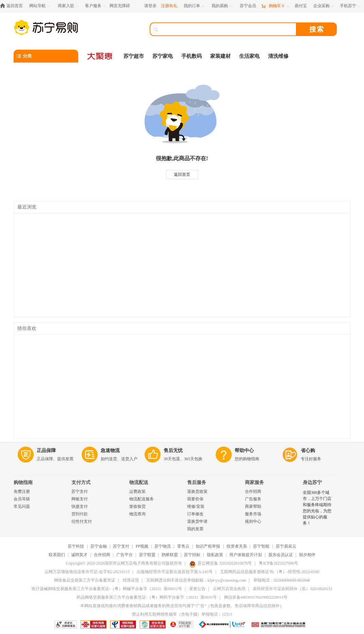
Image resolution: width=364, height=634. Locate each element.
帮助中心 (244, 451)
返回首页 (182, 174)
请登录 (150, 6)
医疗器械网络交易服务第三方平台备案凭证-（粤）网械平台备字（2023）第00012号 (107, 589)
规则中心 (253, 521)
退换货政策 (197, 491)
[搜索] (228, 29)
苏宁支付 (80, 491)
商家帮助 (253, 506)
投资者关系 (237, 546)
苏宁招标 (192, 555)
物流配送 (139, 482)
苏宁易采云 (286, 546)
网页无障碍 (120, 6)
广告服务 (253, 499)
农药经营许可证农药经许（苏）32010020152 (293, 589)
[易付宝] (301, 6)
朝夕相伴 (307, 555)
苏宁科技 (76, 546)
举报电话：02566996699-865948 (282, 580)
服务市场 (253, 514)
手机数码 (192, 56)
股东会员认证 (281, 555)
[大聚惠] (100, 56)
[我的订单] (194, 6)
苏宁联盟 (147, 555)
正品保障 (46, 451)
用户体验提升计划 (246, 555)
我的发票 (195, 529)
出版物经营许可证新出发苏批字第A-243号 (175, 572)
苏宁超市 (134, 56)
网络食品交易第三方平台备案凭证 (85, 580)
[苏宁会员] (248, 6)
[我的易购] (222, 6)
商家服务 (254, 482)
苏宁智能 (261, 546)
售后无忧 (173, 451)
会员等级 (22, 499)
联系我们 (57, 555)
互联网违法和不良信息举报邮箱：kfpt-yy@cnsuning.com (196, 580)
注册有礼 (169, 6)
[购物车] (275, 6)
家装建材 (220, 56)
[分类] (46, 56)
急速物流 (110, 451)
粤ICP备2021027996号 (278, 563)
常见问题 (22, 506)
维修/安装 (196, 506)
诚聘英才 (79, 555)
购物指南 (23, 482)
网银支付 (80, 499)
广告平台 (125, 555)
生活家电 (249, 56)
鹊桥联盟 (170, 555)
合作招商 (253, 491)
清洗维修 (278, 56)
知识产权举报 (208, 546)
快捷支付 (80, 506)
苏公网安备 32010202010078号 (220, 563)
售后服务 (197, 482)
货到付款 (80, 514)
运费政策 (137, 491)
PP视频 (142, 546)
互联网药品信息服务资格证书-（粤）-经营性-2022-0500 (270, 572)
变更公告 (197, 589)
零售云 (183, 546)
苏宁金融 (99, 546)
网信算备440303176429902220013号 (256, 597)
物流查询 (137, 514)
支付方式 (81, 482)
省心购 (308, 451)
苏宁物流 (163, 546)
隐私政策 (215, 555)
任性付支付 (82, 521)
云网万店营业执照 (229, 589)
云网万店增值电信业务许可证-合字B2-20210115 (87, 572)
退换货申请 (197, 521)
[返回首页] (13, 6)
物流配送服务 (142, 499)
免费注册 (22, 491)
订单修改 (195, 514)
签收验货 (137, 506)
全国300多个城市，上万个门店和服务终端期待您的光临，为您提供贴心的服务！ (317, 508)
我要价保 (195, 499)
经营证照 (131, 580)
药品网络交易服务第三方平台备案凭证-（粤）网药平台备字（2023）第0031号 (147, 597)
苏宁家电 (163, 56)
